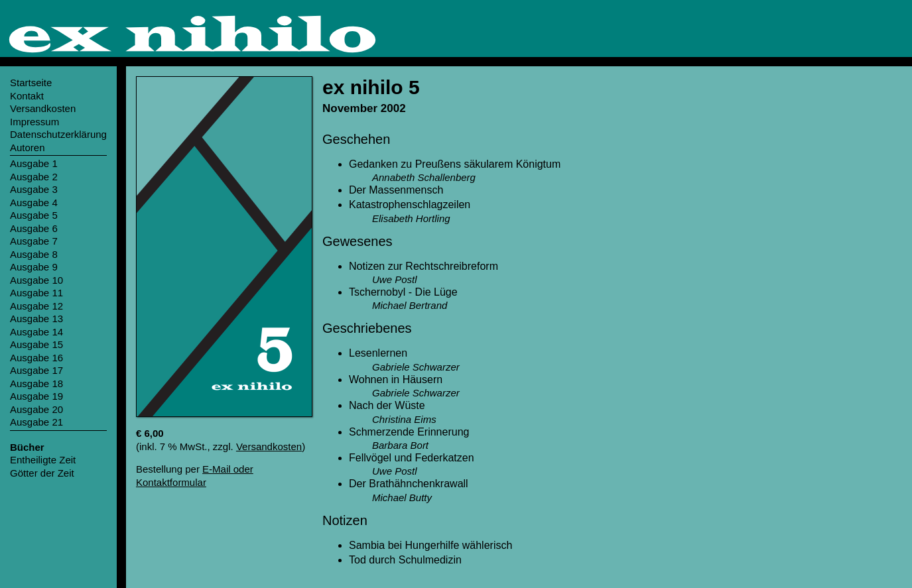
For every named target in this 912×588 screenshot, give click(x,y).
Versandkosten (269, 446)
